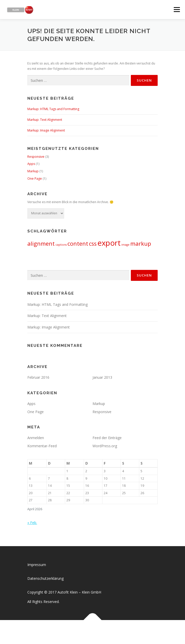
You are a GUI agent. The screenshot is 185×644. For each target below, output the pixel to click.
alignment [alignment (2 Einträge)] (41, 244)
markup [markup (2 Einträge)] (141, 244)
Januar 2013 (102, 377)
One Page (35, 179)
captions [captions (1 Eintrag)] (61, 245)
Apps (31, 164)
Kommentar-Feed (42, 446)
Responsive (36, 157)
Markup (33, 171)
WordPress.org (105, 446)
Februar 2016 (38, 377)
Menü (176, 10)
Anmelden (36, 438)
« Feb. (32, 523)
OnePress (98, 632)
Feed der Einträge (107, 438)
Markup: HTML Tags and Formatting (53, 109)
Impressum (37, 565)
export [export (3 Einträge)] (109, 243)
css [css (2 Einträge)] (93, 244)
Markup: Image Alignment (46, 130)
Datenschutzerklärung (45, 578)
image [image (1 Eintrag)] (125, 245)
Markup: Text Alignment (45, 120)
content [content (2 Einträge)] (78, 244)
